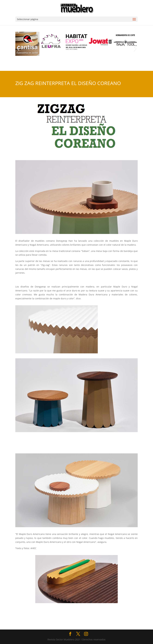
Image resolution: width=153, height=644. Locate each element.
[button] (18, 48)
